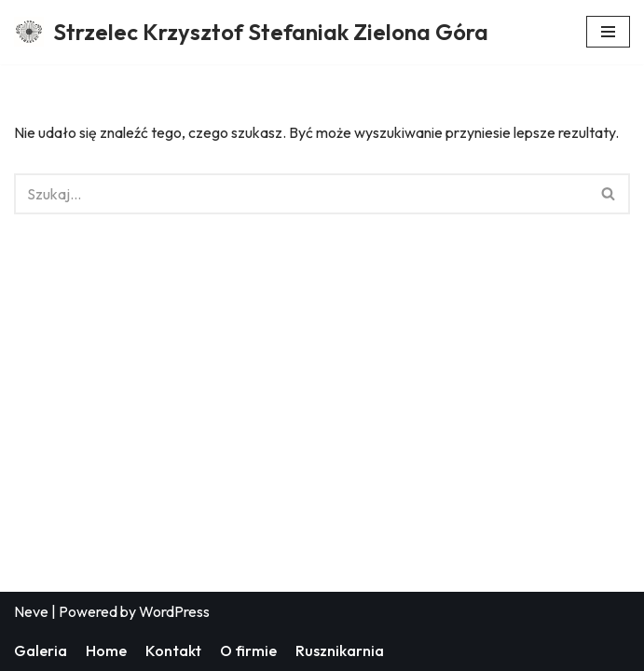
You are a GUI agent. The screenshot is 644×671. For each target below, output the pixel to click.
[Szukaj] (301, 194)
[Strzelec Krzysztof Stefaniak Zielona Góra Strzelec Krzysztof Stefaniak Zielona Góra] (251, 32)
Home (106, 650)
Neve (31, 611)
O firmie (248, 650)
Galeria (41, 650)
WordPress (174, 611)
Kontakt (173, 650)
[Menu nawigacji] (608, 32)
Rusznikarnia (340, 650)
